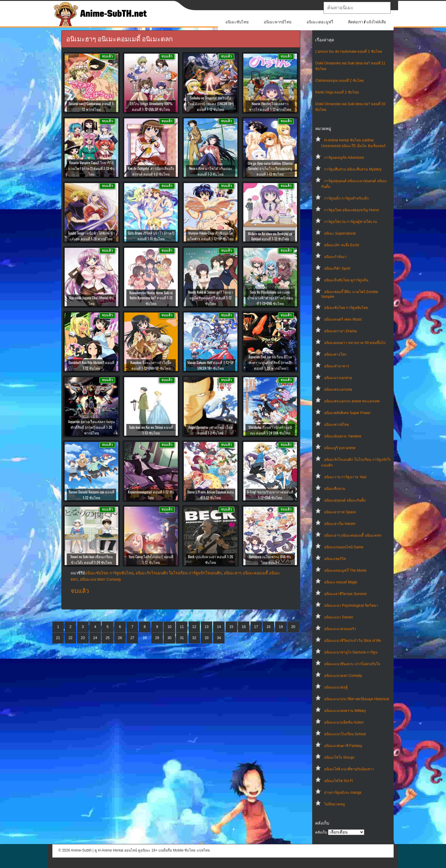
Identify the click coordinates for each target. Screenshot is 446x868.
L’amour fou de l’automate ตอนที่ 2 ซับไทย (349, 52)
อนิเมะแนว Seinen (339, 617)
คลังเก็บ (321, 832)
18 (268, 627)
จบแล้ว (80, 591)
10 (169, 627)
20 (293, 627)
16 (244, 627)
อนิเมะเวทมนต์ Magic (341, 582)
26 (120, 638)
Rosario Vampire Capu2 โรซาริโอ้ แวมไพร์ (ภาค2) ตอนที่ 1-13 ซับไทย (91, 168)
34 (219, 638)
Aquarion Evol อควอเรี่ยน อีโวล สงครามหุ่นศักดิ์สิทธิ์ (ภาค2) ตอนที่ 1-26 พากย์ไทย (270, 362)
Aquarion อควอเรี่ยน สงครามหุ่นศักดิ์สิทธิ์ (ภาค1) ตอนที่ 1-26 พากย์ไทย (92, 427)
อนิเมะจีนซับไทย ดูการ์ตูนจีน (346, 280)
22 (70, 638)
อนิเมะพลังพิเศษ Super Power (347, 413)
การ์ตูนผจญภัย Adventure (344, 158)
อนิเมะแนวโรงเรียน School (345, 734)
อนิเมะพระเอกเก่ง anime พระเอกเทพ (352, 401)
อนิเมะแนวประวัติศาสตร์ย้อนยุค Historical (357, 699)
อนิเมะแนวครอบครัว (340, 629)
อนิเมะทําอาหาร (337, 366)
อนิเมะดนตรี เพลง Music (343, 319)
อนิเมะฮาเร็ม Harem (340, 524)
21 (58, 638)
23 (83, 638)
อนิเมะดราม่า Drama (340, 331)
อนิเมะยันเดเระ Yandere (343, 436)
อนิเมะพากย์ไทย (278, 22)
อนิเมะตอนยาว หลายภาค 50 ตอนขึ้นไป (355, 343)
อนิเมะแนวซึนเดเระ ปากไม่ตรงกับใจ (352, 664)
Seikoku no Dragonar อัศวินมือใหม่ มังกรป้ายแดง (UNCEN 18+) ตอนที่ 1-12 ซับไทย (211, 104)
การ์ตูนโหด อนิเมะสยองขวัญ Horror (352, 210)
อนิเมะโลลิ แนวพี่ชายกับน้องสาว (349, 769)
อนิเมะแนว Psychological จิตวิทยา (351, 606)
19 (281, 627)
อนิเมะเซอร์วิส (335, 559)
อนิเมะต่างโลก (335, 354)
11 (182, 627)
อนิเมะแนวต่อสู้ (336, 687)
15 (231, 627)
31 (182, 638)
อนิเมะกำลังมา (335, 257)
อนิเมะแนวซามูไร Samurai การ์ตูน (351, 652)
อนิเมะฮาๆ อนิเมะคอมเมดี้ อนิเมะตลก (353, 535)
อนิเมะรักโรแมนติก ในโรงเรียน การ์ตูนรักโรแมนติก (179, 573)
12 (194, 627)
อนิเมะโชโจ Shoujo (339, 757)
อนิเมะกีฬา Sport (337, 268)
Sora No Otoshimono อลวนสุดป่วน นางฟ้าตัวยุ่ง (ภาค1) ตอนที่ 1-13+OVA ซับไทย (270, 298)
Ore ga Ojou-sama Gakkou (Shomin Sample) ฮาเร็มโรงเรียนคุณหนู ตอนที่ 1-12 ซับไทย (270, 169)
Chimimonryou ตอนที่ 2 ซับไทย (339, 81)
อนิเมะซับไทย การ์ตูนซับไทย (346, 308)
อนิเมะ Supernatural (340, 233)
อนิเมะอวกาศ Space (340, 512)
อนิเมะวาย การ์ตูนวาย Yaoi (345, 477)
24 (95, 638)
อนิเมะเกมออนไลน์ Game (344, 547)
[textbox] (357, 8)
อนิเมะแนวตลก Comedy (343, 676)
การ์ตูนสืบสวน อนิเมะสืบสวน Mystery (353, 169)
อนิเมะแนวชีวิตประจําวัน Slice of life (352, 641)
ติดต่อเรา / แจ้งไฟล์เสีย (367, 22)
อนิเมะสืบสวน (335, 489)
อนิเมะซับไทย (237, 22)
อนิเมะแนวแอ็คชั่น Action (344, 722)
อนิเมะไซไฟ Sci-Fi (339, 781)
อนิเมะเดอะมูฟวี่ (320, 22)
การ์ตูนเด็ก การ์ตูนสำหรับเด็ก (346, 198)
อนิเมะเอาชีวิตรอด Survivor (345, 594)
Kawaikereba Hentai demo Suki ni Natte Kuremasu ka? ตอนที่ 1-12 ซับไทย (151, 298)
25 (108, 638)
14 (219, 627)
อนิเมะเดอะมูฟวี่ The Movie (345, 570)
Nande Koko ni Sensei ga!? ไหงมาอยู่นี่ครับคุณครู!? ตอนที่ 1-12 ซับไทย (211, 298)
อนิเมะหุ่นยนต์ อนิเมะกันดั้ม (345, 500)
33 (206, 638)
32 (194, 638)
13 (206, 627)
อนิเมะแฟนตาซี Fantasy (343, 746)
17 (256, 627)
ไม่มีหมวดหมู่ (334, 804)
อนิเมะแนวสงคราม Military (345, 711)
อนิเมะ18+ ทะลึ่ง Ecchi (342, 245)
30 (169, 638)
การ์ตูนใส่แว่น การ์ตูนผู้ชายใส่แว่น (351, 222)
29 (157, 638)
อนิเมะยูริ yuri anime (340, 448)
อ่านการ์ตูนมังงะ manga (343, 792)
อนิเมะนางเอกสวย (338, 378)
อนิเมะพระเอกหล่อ (338, 390)
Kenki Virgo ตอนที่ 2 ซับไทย (337, 92)
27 (132, 638)
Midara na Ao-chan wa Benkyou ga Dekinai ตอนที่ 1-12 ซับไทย (270, 236)
